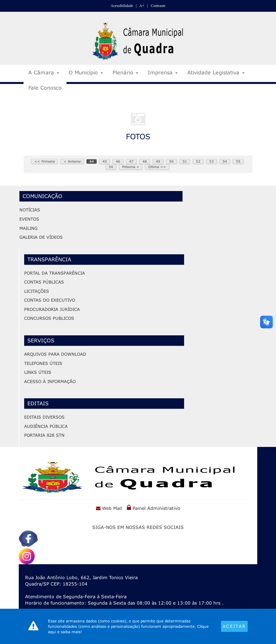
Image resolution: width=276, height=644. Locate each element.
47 (131, 161)
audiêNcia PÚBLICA (46, 426)
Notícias (30, 209)
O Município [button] (86, 72)
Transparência (49, 259)
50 (171, 161)
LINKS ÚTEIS (38, 372)
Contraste (158, 6)
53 (211, 161)
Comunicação (42, 196)
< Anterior (72, 161)
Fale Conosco (45, 88)
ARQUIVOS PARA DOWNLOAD (55, 354)
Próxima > (131, 167)
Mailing (28, 228)
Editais (38, 403)
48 (145, 161)
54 (225, 161)
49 (158, 161)
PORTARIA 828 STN (44, 435)
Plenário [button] (125, 72)
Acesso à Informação (50, 381)
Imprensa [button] (163, 72)
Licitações (37, 291)
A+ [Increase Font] (142, 6)
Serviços (41, 340)
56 (111, 167)
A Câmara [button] (44, 72)
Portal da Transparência (55, 273)
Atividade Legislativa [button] (216, 72)
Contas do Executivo (50, 300)
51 (185, 161)
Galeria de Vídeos (41, 237)
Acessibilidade (122, 6)
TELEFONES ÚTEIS (43, 363)
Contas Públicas (44, 282)
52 (198, 161)
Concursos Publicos (49, 318)
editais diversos (44, 417)
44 (92, 161)
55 (238, 161)
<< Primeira (45, 161)
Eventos (29, 219)
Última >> (157, 167)
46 (118, 161)
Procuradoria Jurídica (52, 309)
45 (105, 161)
